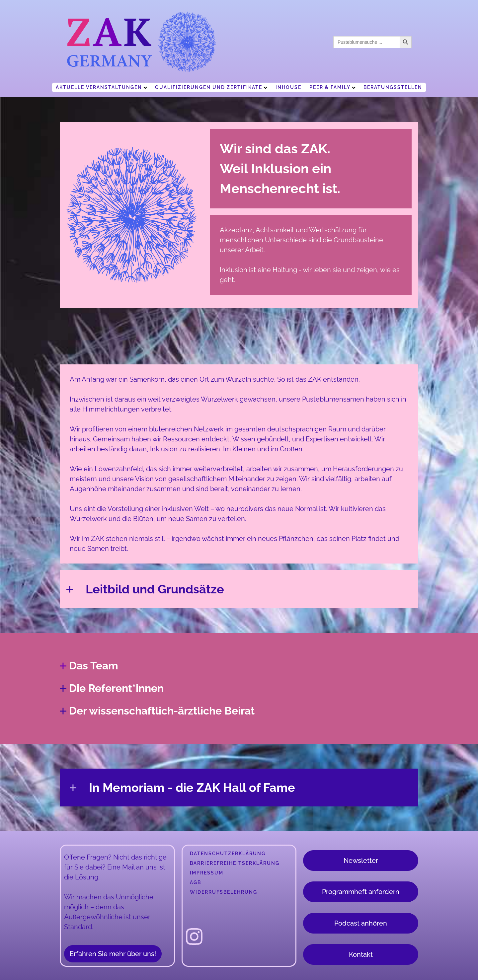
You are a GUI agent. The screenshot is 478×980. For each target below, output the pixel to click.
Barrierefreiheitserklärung (235, 863)
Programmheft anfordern (361, 892)
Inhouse (288, 87)
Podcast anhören (361, 923)
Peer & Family (332, 87)
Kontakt (361, 954)
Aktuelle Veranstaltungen (101, 87)
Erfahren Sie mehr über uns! (113, 954)
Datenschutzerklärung (228, 854)
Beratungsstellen (393, 87)
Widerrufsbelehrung (224, 892)
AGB (196, 882)
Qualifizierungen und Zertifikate (211, 87)
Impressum (207, 873)
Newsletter (361, 861)
